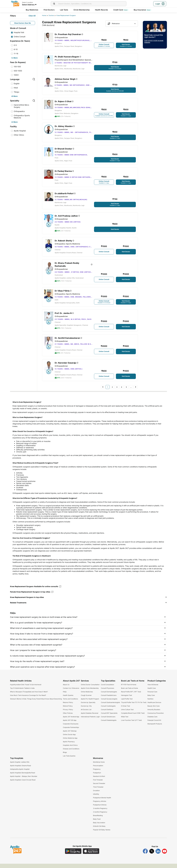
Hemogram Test (126, 700)
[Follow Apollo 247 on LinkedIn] (158, 855)
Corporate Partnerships (71, 732)
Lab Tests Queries (69, 760)
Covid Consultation (107, 689)
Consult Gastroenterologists (110, 707)
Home (44, 15)
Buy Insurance (142, 10)
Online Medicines (87, 696)
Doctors (51, 15)
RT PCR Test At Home (129, 689)
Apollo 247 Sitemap (70, 735)
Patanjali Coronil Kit (154, 725)
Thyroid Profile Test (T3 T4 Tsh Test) (134, 707)
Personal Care (152, 696)
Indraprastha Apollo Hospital (20, 773)
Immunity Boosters (154, 714)
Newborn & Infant (99, 781)
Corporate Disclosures (71, 728)
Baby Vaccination (99, 827)
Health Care (152, 692)
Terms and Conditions (70, 703)
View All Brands (153, 689)
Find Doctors (49, 10)
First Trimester (98, 784)
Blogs (65, 757)
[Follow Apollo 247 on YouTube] (164, 855)
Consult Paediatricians (109, 700)
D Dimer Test (126, 710)
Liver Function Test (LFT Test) (131, 725)
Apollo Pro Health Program (90, 703)
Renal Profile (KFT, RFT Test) (131, 696)
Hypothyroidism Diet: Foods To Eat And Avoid (26, 689)
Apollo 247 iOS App (70, 725)
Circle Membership (82, 10)
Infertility (96, 798)
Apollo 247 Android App (71, 721)
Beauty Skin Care (154, 710)
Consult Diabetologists (109, 725)
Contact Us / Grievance (71, 692)
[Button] (32, 16)
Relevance (114, 24)
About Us (66, 689)
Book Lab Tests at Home (129, 692)
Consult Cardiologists (108, 710)
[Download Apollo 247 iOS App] (91, 855)
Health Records (101, 10)
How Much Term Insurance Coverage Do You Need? (28, 700)
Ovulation (96, 795)
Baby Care (151, 700)
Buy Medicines (32, 10)
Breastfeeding (98, 820)
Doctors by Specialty (88, 707)
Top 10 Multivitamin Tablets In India (22, 692)
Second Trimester (99, 788)
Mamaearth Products (155, 728)
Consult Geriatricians (108, 721)
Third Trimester (98, 791)
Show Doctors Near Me (23, 23)
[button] (88, 602)
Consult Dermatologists (109, 696)
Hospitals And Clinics (70, 749)
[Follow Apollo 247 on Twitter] (152, 855)
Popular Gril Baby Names (102, 834)
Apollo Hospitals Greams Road (20, 770)
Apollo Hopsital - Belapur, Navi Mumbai (24, 781)
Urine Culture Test (127, 714)
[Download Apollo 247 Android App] (73, 855)
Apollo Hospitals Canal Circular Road (23, 784)
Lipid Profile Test (127, 703)
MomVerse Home (99, 766)
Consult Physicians (107, 692)
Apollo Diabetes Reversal (90, 717)
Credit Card (121, 10)
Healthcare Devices (154, 707)
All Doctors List (86, 714)
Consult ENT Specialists (109, 717)
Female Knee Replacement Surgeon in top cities (32, 596)
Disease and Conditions (71, 753)
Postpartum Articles (100, 809)
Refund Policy (68, 710)
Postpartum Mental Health (102, 802)
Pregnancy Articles (100, 806)
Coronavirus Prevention (156, 717)
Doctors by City (86, 710)
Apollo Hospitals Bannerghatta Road (22, 777)
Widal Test (125, 721)
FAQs (65, 696)
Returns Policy (68, 707)
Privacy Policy (68, 714)
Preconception (98, 770)
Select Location (27, 2)
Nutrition (150, 703)
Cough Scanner (86, 700)
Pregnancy (97, 773)
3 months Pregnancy (100, 813)
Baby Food (97, 823)
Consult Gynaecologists (109, 703)
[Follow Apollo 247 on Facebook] (145, 855)
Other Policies (68, 717)
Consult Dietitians (107, 714)
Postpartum (97, 777)
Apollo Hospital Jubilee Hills (20, 766)
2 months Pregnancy (100, 816)
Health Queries (68, 700)
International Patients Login (90, 721)
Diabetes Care (152, 721)
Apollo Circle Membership (90, 692)
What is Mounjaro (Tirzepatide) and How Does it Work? (29, 696)
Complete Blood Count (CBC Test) (133, 717)
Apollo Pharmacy (69, 746)
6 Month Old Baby (99, 830)
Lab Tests (64, 10)
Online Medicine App (70, 742)
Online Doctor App (69, 739)
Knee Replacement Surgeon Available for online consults (36, 591)
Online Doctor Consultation (90, 689)
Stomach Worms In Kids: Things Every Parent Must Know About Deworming (36, 703)
